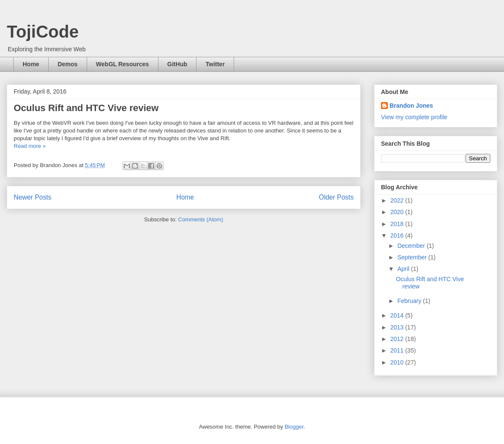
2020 (398, 212)
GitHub (177, 64)
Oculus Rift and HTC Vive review (86, 108)
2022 (398, 200)
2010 (398, 362)
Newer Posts (32, 197)
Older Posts (336, 197)
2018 (398, 224)
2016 (398, 235)
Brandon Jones (411, 106)
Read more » (30, 146)
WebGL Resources (123, 64)
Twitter (215, 64)
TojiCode (43, 32)
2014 (398, 315)
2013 (398, 327)
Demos (68, 64)
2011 (398, 350)
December (412, 246)
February (410, 301)
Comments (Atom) (201, 219)
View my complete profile (414, 117)
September (413, 257)
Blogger (294, 427)
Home (31, 64)
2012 (398, 339)
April (404, 269)
